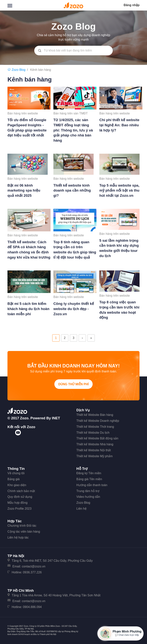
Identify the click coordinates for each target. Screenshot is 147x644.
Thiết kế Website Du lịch (93, 433)
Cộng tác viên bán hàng (24, 532)
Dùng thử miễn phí (74, 384)
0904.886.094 (32, 607)
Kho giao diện (17, 485)
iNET (56, 418)
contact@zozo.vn (34, 566)
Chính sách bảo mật (21, 491)
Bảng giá (13, 479)
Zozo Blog (83, 503)
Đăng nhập (132, 5)
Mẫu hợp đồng (18, 503)
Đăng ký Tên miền (89, 473)
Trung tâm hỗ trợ (88, 491)
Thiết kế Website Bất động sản (97, 438)
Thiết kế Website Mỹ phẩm (94, 456)
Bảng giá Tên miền (89, 479)
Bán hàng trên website (23, 113)
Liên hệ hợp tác (18, 537)
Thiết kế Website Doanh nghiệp (98, 421)
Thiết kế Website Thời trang (95, 427)
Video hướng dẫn (88, 497)
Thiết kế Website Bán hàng (95, 415)
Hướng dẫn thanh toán (92, 485)
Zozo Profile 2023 (19, 509)
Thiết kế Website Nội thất (94, 450)
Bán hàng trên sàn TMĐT (71, 113)
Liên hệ (81, 509)
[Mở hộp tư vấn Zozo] (120, 633)
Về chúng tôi (16, 473)
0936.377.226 (32, 572)
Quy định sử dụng (20, 497)
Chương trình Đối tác (22, 526)
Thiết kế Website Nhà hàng (95, 444)
